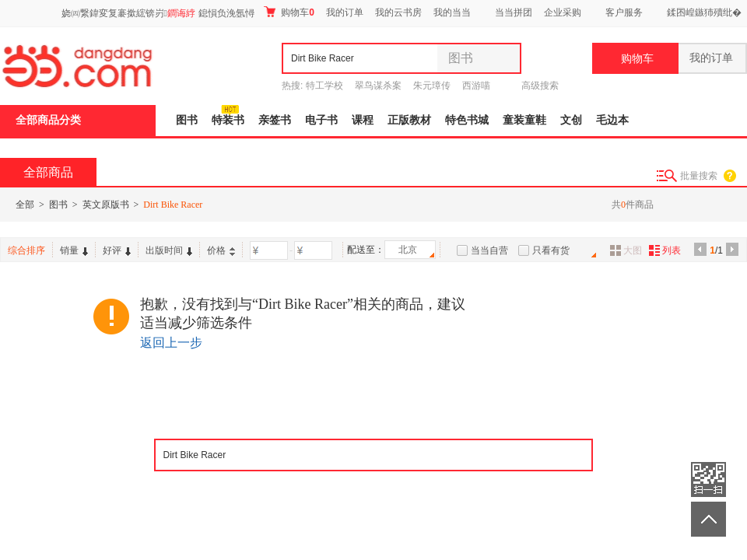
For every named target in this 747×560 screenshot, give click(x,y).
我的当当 (452, 12)
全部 (25, 205)
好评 (117, 250)
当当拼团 (514, 12)
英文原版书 (106, 205)
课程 (363, 120)
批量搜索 (699, 176)
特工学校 (324, 86)
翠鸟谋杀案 (378, 86)
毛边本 (612, 120)
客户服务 (624, 12)
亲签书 (275, 120)
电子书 (321, 120)
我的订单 (345, 12)
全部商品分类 (48, 120)
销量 (74, 250)
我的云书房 (398, 12)
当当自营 (489, 250)
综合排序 (26, 250)
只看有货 (551, 250)
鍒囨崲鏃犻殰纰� (704, 12)
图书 (187, 120)
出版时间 (169, 250)
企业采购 (563, 12)
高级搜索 (540, 86)
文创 (571, 120)
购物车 (289, 12)
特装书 (228, 120)
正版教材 (409, 120)
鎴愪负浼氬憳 (226, 13)
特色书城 (467, 120)
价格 (221, 250)
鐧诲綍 (181, 13)
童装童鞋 (524, 120)
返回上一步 (171, 343)
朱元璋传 (432, 86)
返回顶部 (708, 519)
